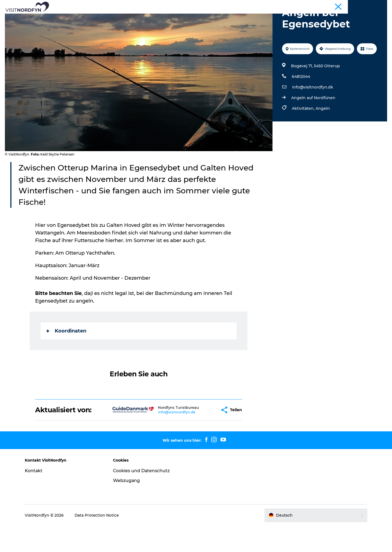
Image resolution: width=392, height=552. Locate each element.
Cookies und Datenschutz (143, 497)
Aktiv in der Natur (118, 18)
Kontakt (36, 497)
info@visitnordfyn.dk (312, 113)
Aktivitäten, (303, 134)
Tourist (346, 5)
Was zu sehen (77, 18)
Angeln (322, 134)
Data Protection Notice (100, 541)
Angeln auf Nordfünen (313, 124)
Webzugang (128, 506)
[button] (199, 436)
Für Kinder (192, 18)
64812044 (301, 102)
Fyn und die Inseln (372, 5)
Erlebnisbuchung (229, 18)
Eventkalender (159, 18)
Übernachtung (270, 18)
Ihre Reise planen (311, 18)
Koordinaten (67, 357)
